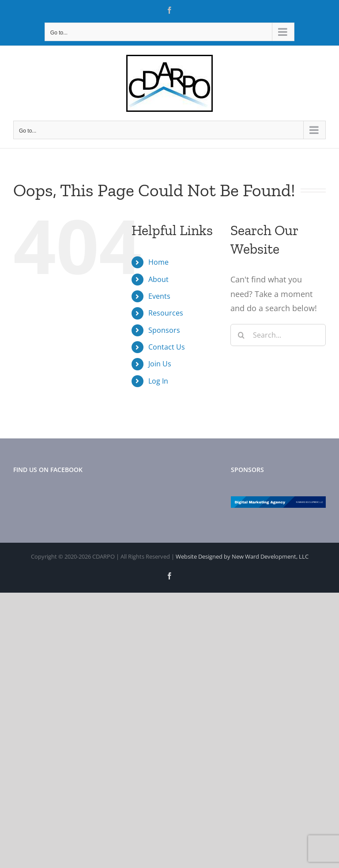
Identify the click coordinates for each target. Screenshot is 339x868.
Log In (158, 381)
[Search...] (278, 335)
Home (158, 262)
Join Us (160, 364)
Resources (166, 313)
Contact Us (167, 347)
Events (159, 296)
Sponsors (164, 330)
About (158, 279)
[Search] (241, 335)
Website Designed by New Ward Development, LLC (242, 556)
